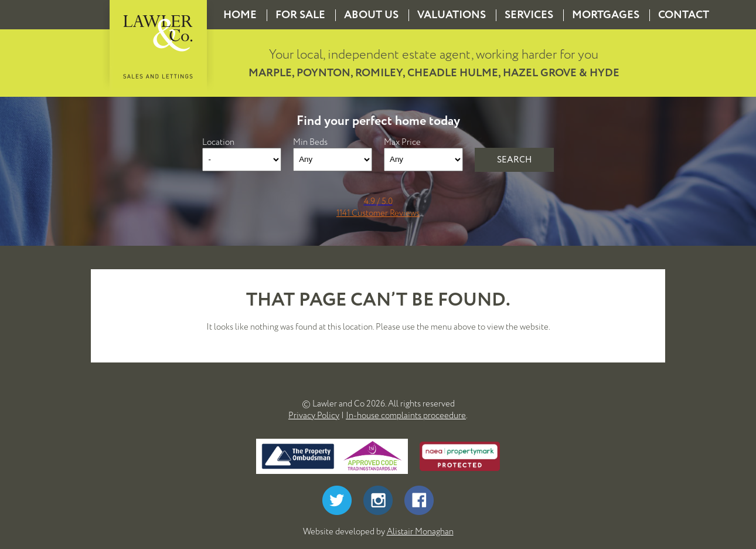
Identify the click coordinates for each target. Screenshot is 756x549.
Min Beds (310, 142)
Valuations (452, 15)
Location (218, 142)
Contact (684, 15)
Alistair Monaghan (420, 531)
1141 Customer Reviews (378, 213)
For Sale (300, 15)
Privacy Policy (314, 415)
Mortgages (606, 15)
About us (371, 15)
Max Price (402, 142)
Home (240, 15)
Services (529, 15)
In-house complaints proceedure (406, 415)
